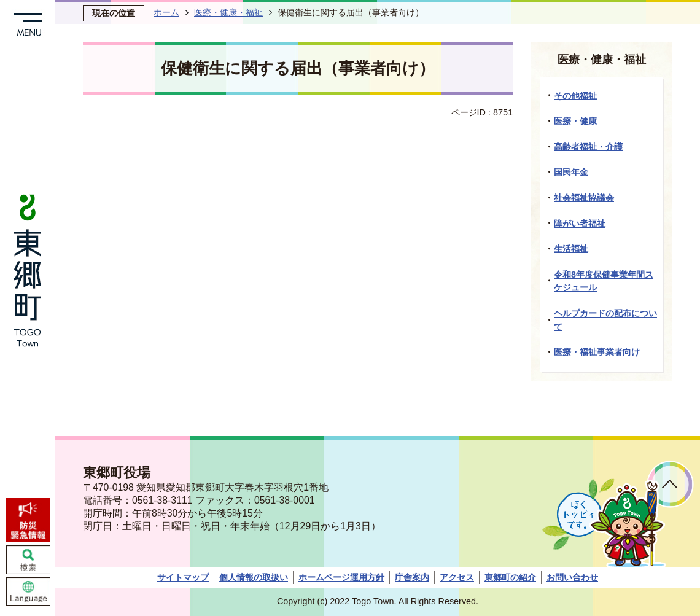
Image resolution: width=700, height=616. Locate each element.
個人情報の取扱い (254, 577)
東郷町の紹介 (510, 577)
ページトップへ (670, 484)
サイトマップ (183, 577)
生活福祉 (571, 249)
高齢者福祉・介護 (588, 147)
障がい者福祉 (580, 224)
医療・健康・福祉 (228, 12)
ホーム (166, 12)
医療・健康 (575, 121)
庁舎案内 (412, 577)
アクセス (457, 577)
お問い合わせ (572, 577)
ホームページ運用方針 (341, 577)
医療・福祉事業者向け (597, 352)
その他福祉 (575, 96)
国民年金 (571, 172)
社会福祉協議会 (584, 198)
